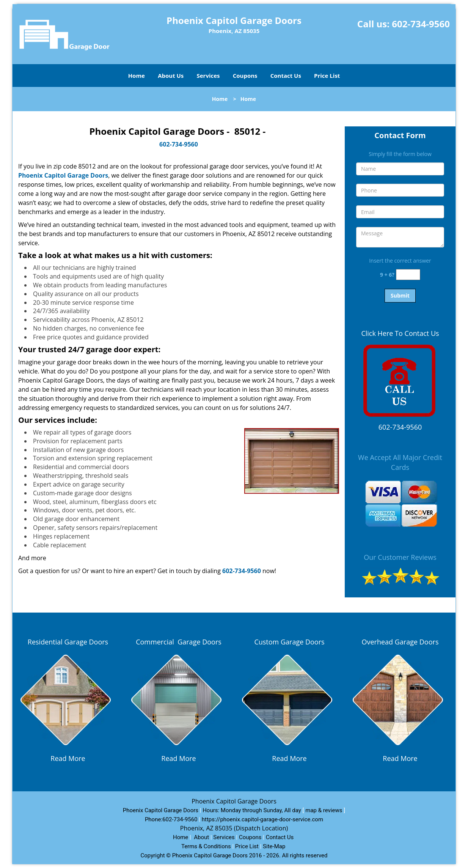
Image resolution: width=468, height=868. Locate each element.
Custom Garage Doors (289, 642)
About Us (171, 76)
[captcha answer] (408, 275)
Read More (68, 758)
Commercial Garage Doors (179, 642)
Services (208, 76)
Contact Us (286, 76)
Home (137, 76)
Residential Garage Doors (68, 642)
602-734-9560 (421, 24)
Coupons (245, 76)
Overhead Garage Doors (400, 642)
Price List (327, 76)
